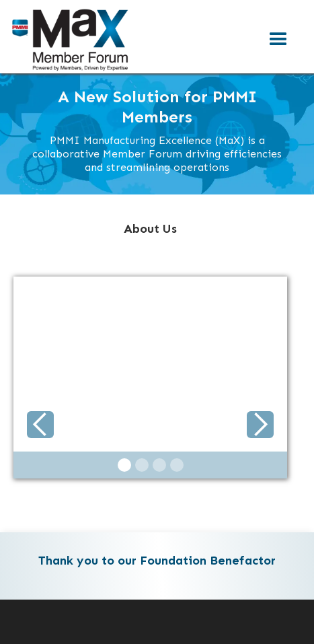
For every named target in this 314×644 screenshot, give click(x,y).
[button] (278, 40)
